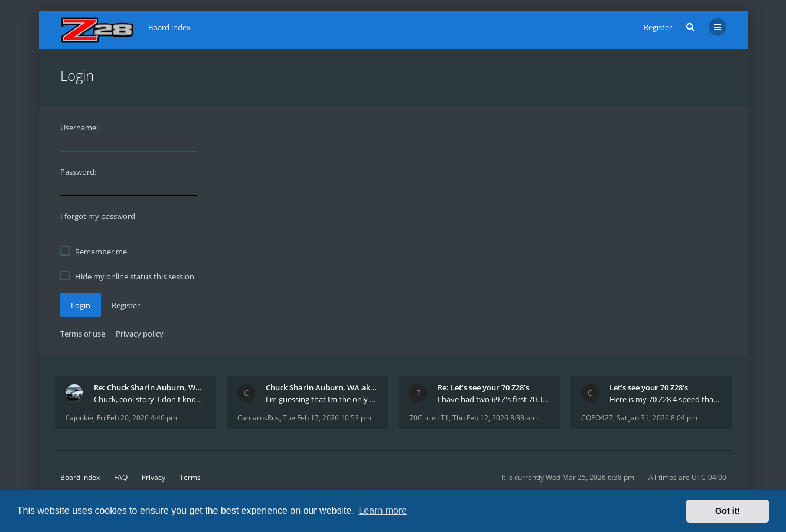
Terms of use (83, 334)
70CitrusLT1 (429, 418)
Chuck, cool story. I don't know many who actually (150, 399)
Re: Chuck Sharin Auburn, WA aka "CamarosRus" (150, 387)
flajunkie (79, 418)
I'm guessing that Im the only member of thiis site (322, 399)
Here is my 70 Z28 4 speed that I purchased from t (665, 399)
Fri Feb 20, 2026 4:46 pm (137, 418)
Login (81, 305)
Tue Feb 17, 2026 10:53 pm (327, 418)
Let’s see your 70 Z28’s (649, 387)
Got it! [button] (728, 511)
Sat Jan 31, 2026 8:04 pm (657, 418)
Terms (190, 477)
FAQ (121, 477)
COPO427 (597, 418)
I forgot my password (98, 216)
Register (658, 27)
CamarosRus (258, 418)
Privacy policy (140, 334)
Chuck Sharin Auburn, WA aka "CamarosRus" (322, 387)
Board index (80, 477)
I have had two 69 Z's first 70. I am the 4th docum (493, 399)
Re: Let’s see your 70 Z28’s (483, 387)
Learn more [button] (383, 510)
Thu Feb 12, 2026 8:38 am (495, 418)
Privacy (154, 477)
